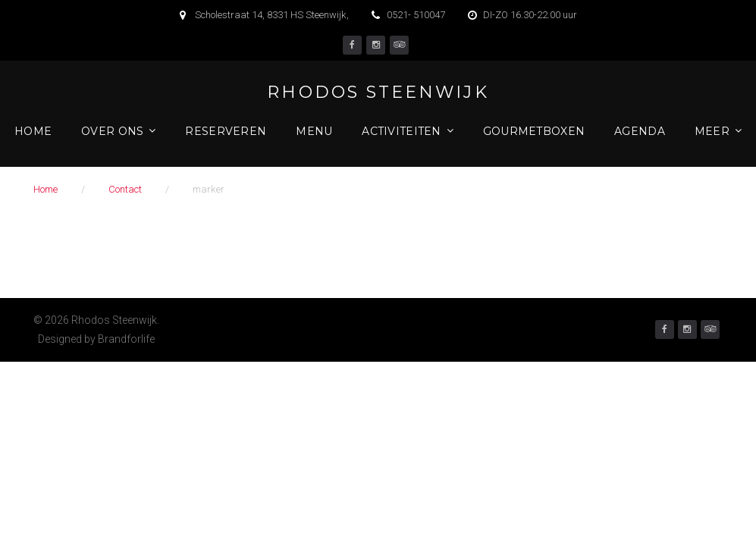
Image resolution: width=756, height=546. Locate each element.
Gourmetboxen (534, 131)
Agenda (640, 131)
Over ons (112, 131)
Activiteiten (401, 131)
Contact (125, 189)
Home (33, 131)
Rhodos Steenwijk (378, 93)
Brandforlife (126, 339)
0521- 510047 (416, 15)
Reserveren (226, 131)
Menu (314, 131)
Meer (712, 131)
